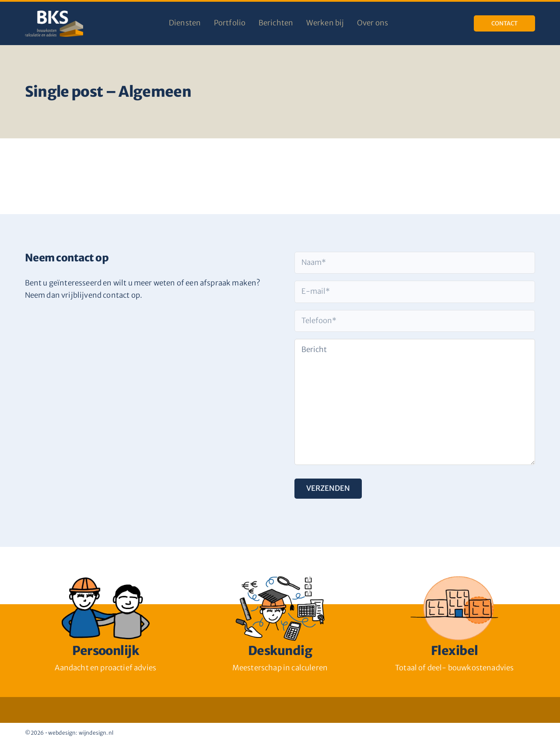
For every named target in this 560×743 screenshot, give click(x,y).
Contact (504, 23)
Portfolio (230, 23)
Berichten (276, 23)
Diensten (185, 23)
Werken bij (325, 23)
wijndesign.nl (96, 733)
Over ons (373, 23)
